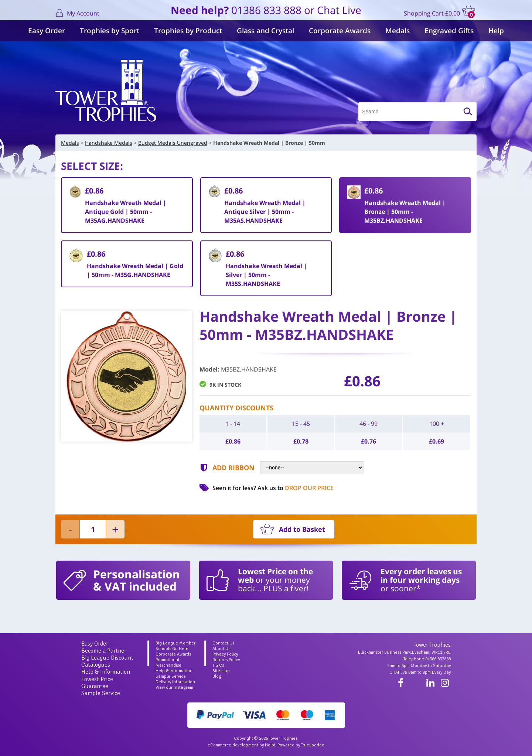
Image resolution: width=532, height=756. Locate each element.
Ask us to (296, 488)
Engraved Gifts (449, 31)
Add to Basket (302, 529)
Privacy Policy (225, 654)
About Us (221, 649)
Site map (221, 671)
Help (496, 31)
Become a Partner (104, 651)
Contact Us (223, 643)
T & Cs (218, 665)
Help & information (174, 671)
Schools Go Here (172, 649)
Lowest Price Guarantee (97, 683)
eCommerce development (233, 745)
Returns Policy (226, 660)
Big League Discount (107, 658)
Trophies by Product (188, 31)
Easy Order (47, 31)
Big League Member (175, 643)
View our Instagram (174, 687)
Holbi (270, 745)
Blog (217, 676)
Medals (398, 31)
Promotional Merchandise (168, 663)
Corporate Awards (340, 31)
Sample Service (101, 693)
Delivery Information (175, 682)
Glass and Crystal (265, 31)
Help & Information (106, 672)
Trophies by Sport (110, 31)
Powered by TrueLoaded (301, 745)
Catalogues (96, 665)
